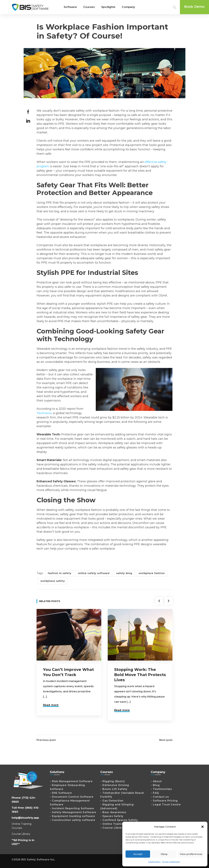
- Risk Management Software (71, 781)
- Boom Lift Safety (114, 789)
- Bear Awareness (113, 812)
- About (156, 781)
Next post (166, 740)
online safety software (94, 573)
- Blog (155, 785)
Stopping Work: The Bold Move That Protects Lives (140, 675)
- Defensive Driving (115, 785)
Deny (164, 854)
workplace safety (53, 581)
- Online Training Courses (119, 824)
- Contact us (160, 797)
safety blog (124, 573)
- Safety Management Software (73, 812)
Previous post (46, 740)
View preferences (191, 854)
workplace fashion (152, 573)
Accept (138, 854)
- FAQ (155, 793)
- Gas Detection (112, 801)
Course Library (21, 834)
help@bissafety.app (25, 818)
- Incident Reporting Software (72, 808)
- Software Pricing (164, 801)
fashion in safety (60, 573)
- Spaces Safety (112, 816)
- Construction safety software (72, 820)
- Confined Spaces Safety (119, 820)
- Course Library (112, 828)
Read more (51, 705)
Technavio (44, 413)
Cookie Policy (154, 862)
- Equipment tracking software (72, 816)
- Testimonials (161, 789)
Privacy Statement (171, 862)
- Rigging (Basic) (113, 781)
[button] (203, 827)
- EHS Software (61, 793)
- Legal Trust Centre (166, 805)
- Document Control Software (72, 797)
